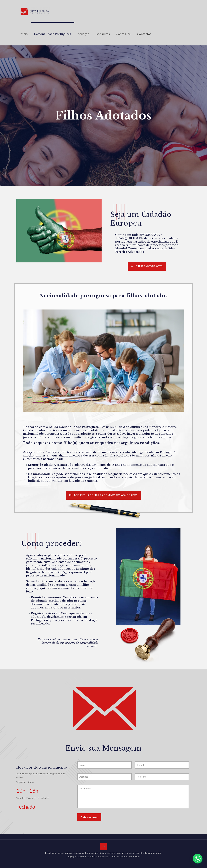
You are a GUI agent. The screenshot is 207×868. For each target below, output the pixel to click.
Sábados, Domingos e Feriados (33, 798)
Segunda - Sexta (25, 782)
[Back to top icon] (103, 846)
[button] (198, 859)
